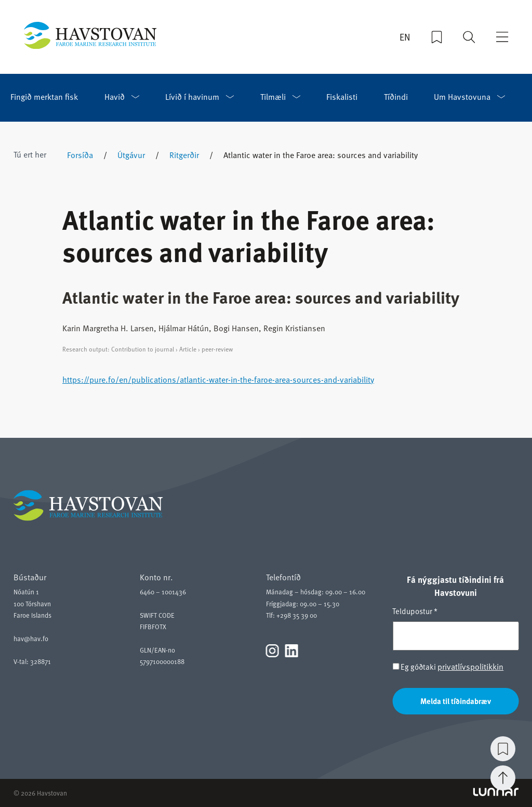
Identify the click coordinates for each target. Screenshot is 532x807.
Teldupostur (415, 611)
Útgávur (131, 155)
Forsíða (80, 155)
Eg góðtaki (448, 667)
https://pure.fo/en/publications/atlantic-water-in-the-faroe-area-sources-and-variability (218, 380)
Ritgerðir (184, 155)
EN (405, 37)
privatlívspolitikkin (470, 667)
